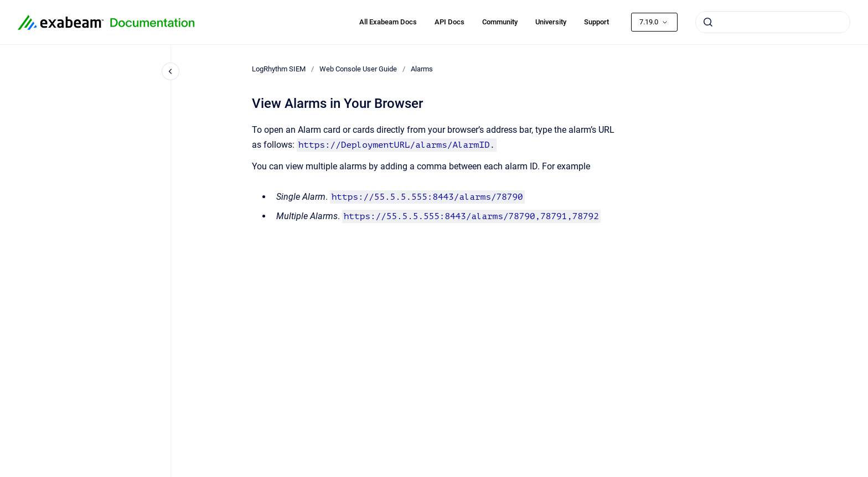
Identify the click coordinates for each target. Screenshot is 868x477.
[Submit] (708, 22)
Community (500, 22)
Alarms (422, 69)
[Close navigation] (170, 71)
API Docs (449, 22)
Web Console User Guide (358, 69)
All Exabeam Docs (388, 22)
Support (596, 22)
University (551, 22)
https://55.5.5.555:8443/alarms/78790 (427, 197)
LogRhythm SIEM (279, 69)
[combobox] (773, 22)
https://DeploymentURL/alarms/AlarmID (394, 145)
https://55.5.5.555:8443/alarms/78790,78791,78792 (471, 216)
